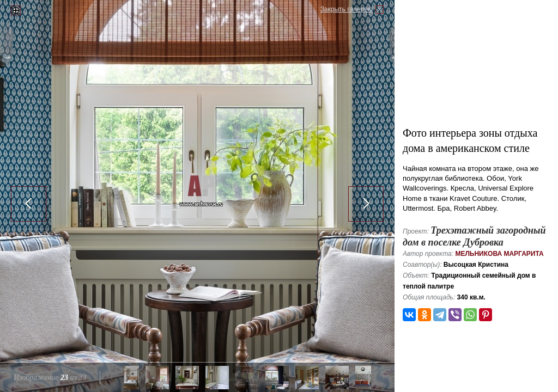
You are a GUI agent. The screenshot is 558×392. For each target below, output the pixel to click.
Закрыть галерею (347, 9)
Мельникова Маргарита (499, 254)
